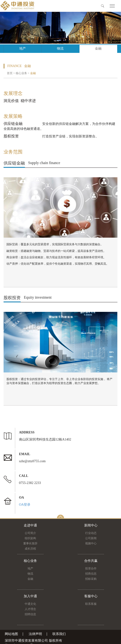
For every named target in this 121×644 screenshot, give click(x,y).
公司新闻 (91, 538)
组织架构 (30, 538)
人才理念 (30, 609)
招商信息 (91, 574)
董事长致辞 (30, 543)
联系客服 (91, 604)
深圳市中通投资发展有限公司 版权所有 (33, 641)
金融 (98, 49)
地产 (23, 49)
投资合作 (91, 568)
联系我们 (59, 634)
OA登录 (25, 505)
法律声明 (35, 634)
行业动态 (91, 533)
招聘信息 (30, 614)
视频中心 (91, 543)
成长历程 (30, 549)
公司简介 (30, 533)
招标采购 (91, 579)
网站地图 (11, 634)
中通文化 (30, 604)
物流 (60, 49)
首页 (10, 73)
